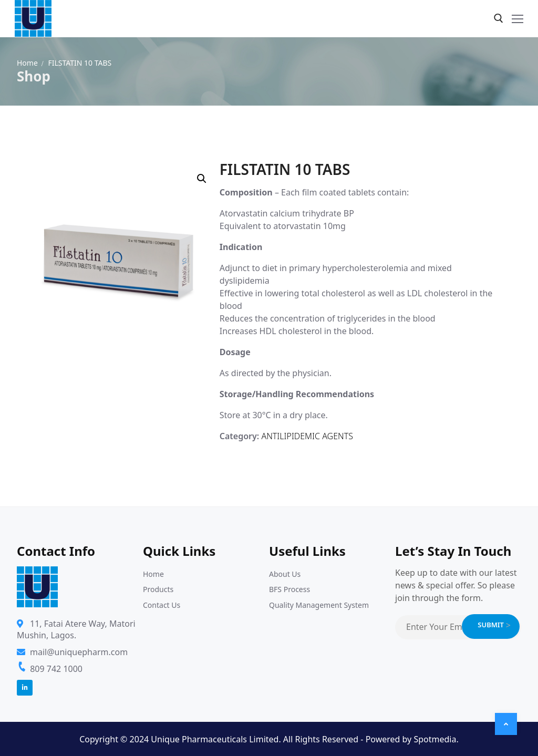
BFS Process (289, 589)
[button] (202, 179)
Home (27, 63)
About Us (285, 574)
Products (158, 589)
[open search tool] (499, 18)
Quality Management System (319, 605)
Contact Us (162, 605)
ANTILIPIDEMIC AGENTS (307, 436)
